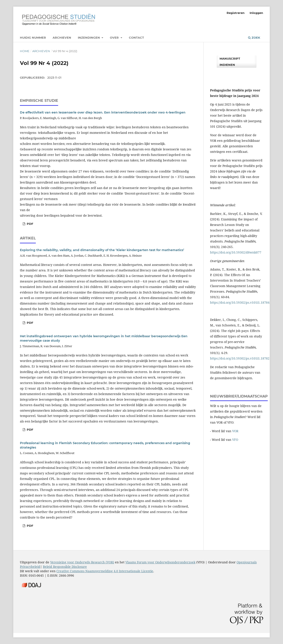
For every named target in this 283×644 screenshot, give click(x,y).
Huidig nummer (33, 38)
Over (115, 38)
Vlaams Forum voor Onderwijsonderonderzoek (160, 562)
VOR (235, 431)
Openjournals (247, 562)
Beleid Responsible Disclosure (65, 567)
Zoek (254, 38)
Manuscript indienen (230, 62)
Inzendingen (89, 38)
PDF (30, 323)
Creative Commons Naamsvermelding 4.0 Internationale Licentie (105, 571)
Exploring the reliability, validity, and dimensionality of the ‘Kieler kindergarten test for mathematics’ (102, 250)
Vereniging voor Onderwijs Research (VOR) (82, 562)
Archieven (62, 38)
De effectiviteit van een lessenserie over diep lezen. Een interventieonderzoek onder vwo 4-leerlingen (103, 112)
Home (25, 51)
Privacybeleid (30, 567)
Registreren (236, 13)
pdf (30, 224)
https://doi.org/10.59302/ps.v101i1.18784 (240, 302)
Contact (136, 38)
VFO (235, 440)
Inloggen (256, 13)
